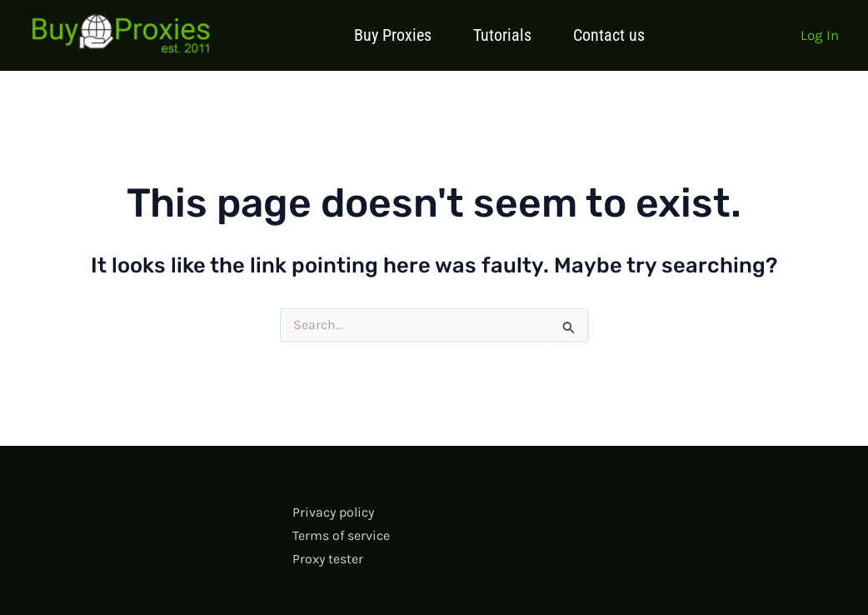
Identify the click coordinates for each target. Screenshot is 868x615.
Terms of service (341, 535)
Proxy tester (328, 559)
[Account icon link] (820, 35)
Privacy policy (333, 512)
